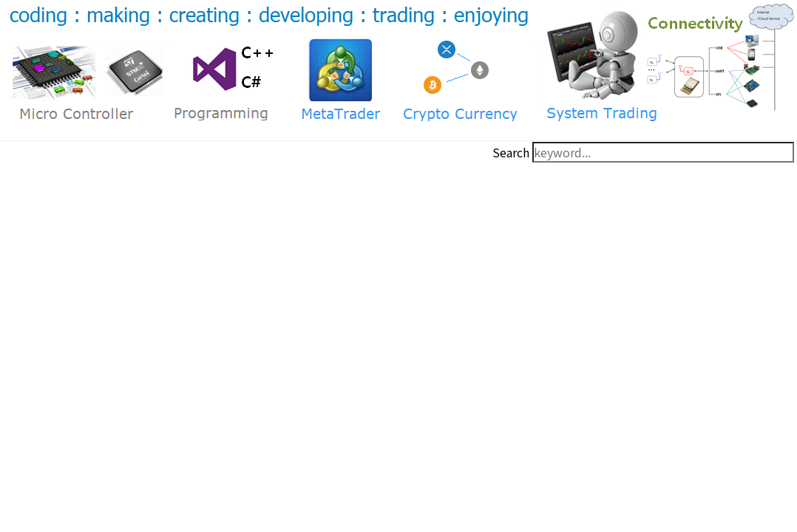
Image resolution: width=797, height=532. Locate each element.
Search (511, 152)
